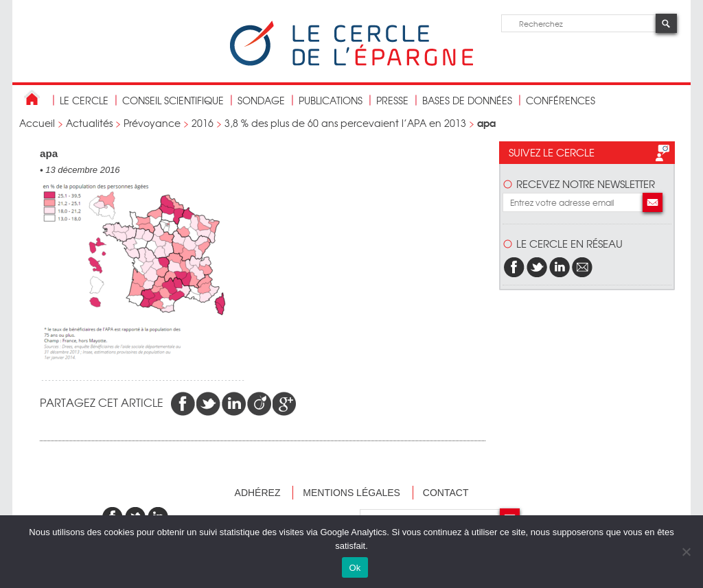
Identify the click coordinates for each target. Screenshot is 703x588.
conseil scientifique (173, 100)
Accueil (37, 123)
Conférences (561, 100)
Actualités (89, 123)
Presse (392, 100)
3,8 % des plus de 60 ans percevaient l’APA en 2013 (345, 123)
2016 (203, 123)
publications (331, 100)
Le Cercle (84, 100)
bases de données (467, 100)
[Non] (686, 552)
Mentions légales (351, 493)
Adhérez (258, 493)
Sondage (261, 100)
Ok (355, 568)
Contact (446, 493)
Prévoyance (152, 123)
